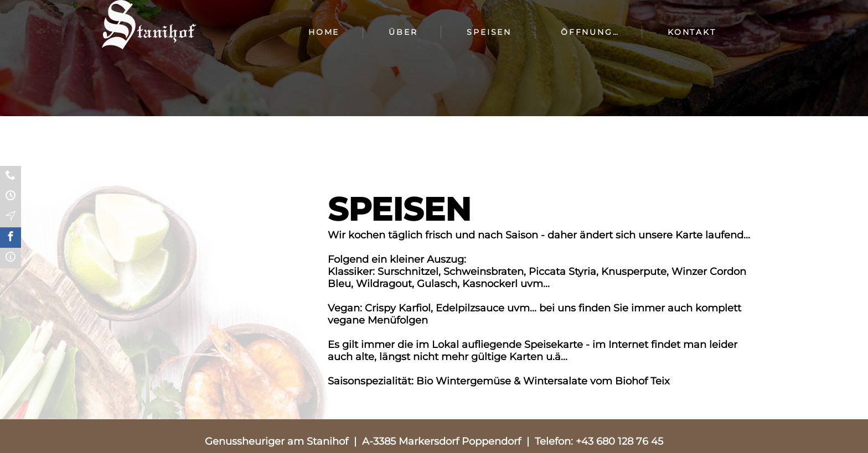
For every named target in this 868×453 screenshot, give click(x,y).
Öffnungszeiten (599, 32)
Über (403, 32)
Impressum (11, 258)
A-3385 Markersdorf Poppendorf (441, 441)
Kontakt (692, 32)
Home (324, 32)
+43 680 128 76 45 (619, 441)
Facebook (11, 238)
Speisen (489, 32)
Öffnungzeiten (11, 197)
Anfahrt (11, 217)
